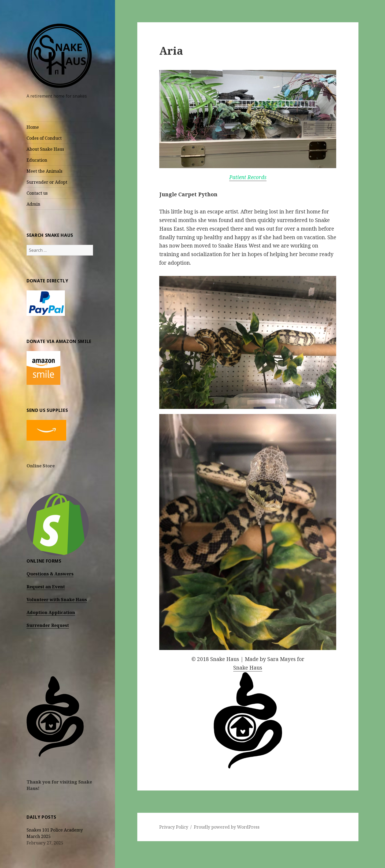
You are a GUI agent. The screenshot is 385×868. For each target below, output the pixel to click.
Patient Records (248, 177)
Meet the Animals (45, 171)
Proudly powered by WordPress (227, 827)
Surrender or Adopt (47, 182)
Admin (33, 204)
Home (33, 127)
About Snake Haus (45, 149)
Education (37, 160)
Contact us (37, 193)
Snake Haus (248, 668)
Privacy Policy (174, 827)
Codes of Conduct (44, 138)
